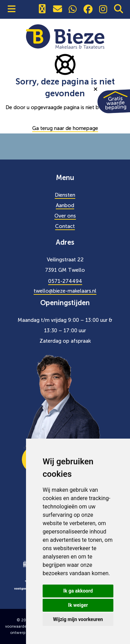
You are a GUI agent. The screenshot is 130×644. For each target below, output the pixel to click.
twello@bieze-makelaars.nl (65, 291)
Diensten (65, 195)
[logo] (25, 563)
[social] (73, 9)
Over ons (65, 216)
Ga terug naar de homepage (65, 128)
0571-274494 (65, 281)
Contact (65, 226)
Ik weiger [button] (78, 605)
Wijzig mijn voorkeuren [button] (78, 619)
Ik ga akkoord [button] (78, 591)
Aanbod (65, 205)
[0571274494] (42, 9)
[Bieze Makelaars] (65, 36)
